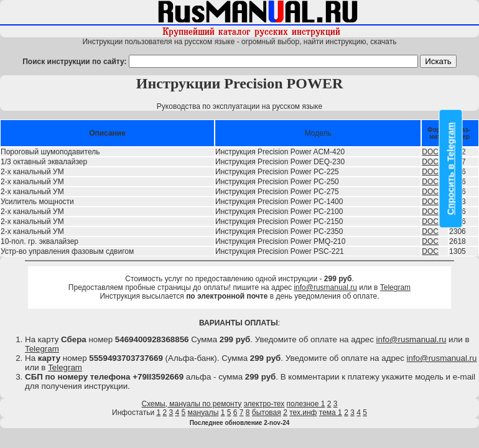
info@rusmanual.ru (325, 287)
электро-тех (264, 404)
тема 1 (331, 413)
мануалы (203, 413)
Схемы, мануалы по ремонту (192, 404)
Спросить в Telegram (451, 169)
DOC (430, 152)
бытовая (267, 413)
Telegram (395, 287)
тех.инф (303, 413)
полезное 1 (306, 404)
